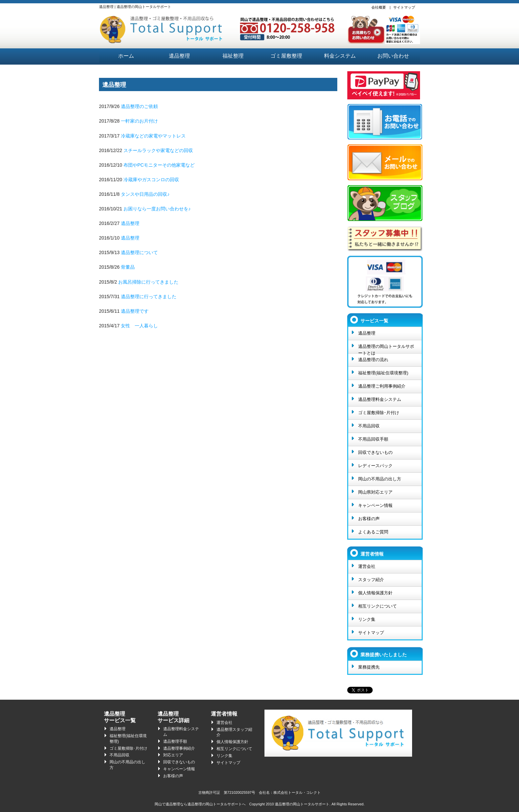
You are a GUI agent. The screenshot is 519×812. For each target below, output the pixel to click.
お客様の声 (369, 519)
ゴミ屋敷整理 (286, 56)
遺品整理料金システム (380, 399)
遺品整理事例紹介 (179, 748)
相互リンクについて (377, 606)
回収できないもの (375, 452)
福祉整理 (233, 56)
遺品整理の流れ (373, 360)
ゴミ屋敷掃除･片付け (379, 413)
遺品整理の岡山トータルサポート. (303, 804)
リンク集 (367, 619)
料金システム (340, 56)
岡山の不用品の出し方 (380, 479)
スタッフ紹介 (371, 580)
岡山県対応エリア (375, 492)
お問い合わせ (393, 56)
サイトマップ (404, 7)
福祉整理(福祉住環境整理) (383, 373)
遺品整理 (179, 56)
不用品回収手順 (373, 439)
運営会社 (367, 566)
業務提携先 (369, 667)
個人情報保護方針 (375, 593)
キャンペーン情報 (375, 505)
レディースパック (375, 466)
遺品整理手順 (175, 741)
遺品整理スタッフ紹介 (234, 732)
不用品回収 (369, 426)
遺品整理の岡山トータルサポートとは (386, 349)
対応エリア (173, 755)
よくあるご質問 (373, 532)
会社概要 (379, 7)
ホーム (126, 56)
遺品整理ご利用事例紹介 (382, 386)
